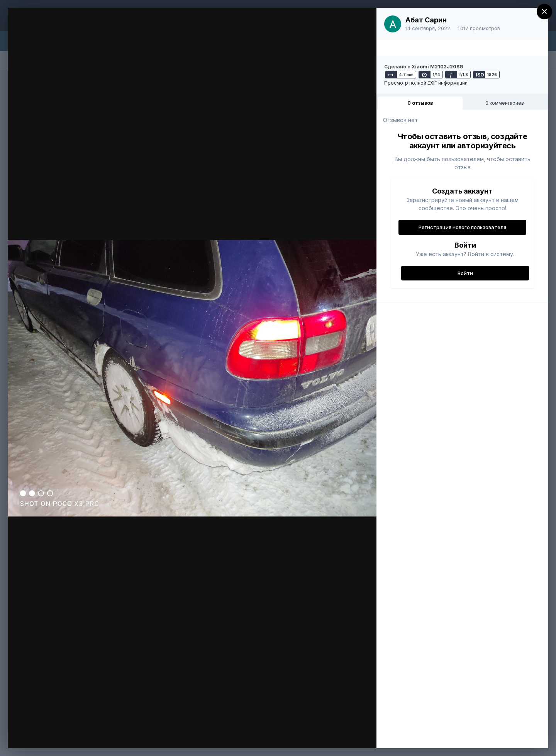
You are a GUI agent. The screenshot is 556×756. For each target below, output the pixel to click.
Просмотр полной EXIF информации (426, 83)
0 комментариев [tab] (505, 103)
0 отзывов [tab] (420, 103)
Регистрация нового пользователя (462, 227)
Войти (465, 273)
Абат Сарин (426, 20)
